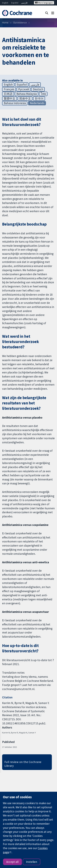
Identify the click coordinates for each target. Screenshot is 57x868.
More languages (44, 3)
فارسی (24, 3)
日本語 (8, 94)
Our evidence (20, 22)
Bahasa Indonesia (15, 103)
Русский (24, 89)
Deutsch (38, 89)
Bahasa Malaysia (27, 94)
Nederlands (37, 103)
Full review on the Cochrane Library (23, 764)
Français (9, 89)
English (5, 3)
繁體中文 (10, 98)
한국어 (39, 98)
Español (15, 3)
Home (5, 22)
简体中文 (25, 98)
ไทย (43, 94)
